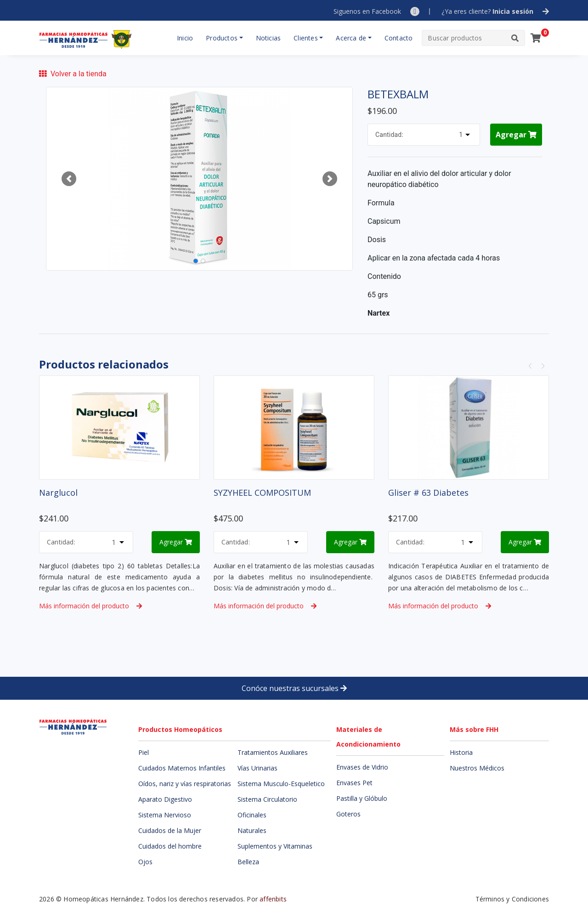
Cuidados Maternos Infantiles (182, 768)
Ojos (145, 862)
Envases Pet (354, 783)
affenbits (273, 899)
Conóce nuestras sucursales (294, 688)
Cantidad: (389, 135)
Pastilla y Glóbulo (362, 798)
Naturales (252, 830)
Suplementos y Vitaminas (275, 846)
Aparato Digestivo (165, 799)
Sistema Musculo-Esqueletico (281, 784)
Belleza (248, 862)
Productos (222, 38)
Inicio (185, 38)
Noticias (269, 38)
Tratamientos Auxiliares (273, 752)
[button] (69, 179)
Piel (144, 752)
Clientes (306, 38)
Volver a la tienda (73, 74)
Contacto (399, 38)
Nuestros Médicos (477, 768)
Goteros (348, 814)
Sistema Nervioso (165, 815)
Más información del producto (90, 606)
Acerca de (351, 38)
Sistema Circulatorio (267, 799)
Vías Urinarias (257, 768)
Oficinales (252, 815)
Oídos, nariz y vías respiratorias (185, 784)
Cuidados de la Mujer (170, 830)
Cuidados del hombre (170, 846)
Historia (461, 752)
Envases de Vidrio (362, 767)
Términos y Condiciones (512, 899)
